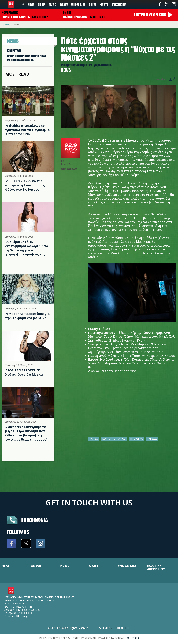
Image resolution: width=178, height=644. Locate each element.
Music (53, 4)
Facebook (160, 4)
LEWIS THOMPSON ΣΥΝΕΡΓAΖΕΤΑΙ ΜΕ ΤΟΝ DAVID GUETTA (26, 58)
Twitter (167, 4)
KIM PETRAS (14, 51)
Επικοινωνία (119, 4)
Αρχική (6, 24)
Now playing (10, 13)
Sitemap (105, 628)
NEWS (6, 566)
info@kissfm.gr (20, 616)
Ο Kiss (92, 4)
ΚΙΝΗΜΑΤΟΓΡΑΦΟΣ (114, 439)
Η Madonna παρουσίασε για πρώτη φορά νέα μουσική (27, 316)
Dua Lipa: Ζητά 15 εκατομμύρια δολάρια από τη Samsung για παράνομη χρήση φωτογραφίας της (27, 248)
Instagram (174, 4)
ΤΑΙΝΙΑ (94, 439)
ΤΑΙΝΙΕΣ (152, 439)
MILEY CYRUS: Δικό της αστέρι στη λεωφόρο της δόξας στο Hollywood (25, 185)
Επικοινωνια (35, 520)
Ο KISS (94, 566)
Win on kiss (78, 4)
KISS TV (104, 4)
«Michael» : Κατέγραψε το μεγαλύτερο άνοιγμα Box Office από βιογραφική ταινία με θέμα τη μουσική (26, 433)
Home (23, 4)
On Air (42, 4)
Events (64, 4)
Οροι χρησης (122, 628)
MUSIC (64, 566)
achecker (133, 638)
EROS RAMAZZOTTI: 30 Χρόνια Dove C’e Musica (24, 372)
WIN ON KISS (127, 566)
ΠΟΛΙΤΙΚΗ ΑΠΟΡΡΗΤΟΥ (156, 567)
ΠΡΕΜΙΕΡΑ (136, 439)
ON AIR (36, 566)
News (31, 4)
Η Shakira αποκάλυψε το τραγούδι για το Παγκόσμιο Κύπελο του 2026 (27, 130)
